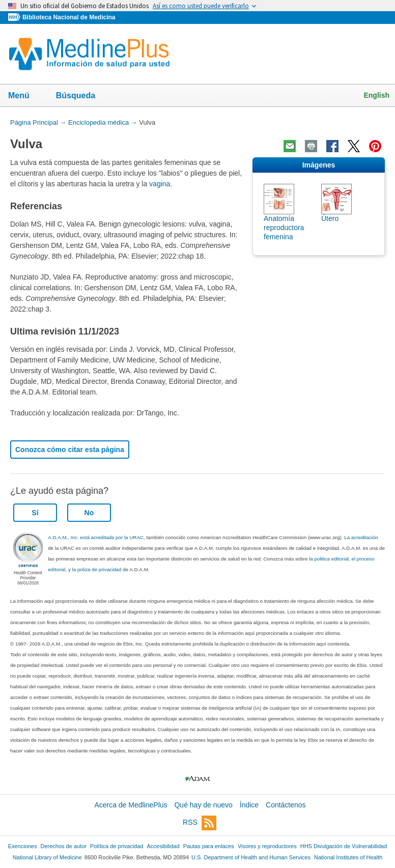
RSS (200, 823)
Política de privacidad (117, 846)
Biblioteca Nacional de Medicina (69, 17)
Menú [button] (25, 96)
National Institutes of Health (348, 857)
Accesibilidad (163, 846)
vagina (160, 184)
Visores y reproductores (267, 846)
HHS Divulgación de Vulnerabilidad (344, 846)
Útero (330, 218)
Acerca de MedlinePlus (131, 805)
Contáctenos (286, 805)
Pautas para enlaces (209, 846)
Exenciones (23, 846)
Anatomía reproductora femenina (284, 228)
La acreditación (361, 537)
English (376, 95)
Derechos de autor (64, 846)
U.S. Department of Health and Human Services (251, 857)
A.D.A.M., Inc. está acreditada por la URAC (96, 537)
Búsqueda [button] (82, 96)
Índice (249, 805)
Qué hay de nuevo (203, 805)
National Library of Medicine (47, 857)
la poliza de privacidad (97, 569)
